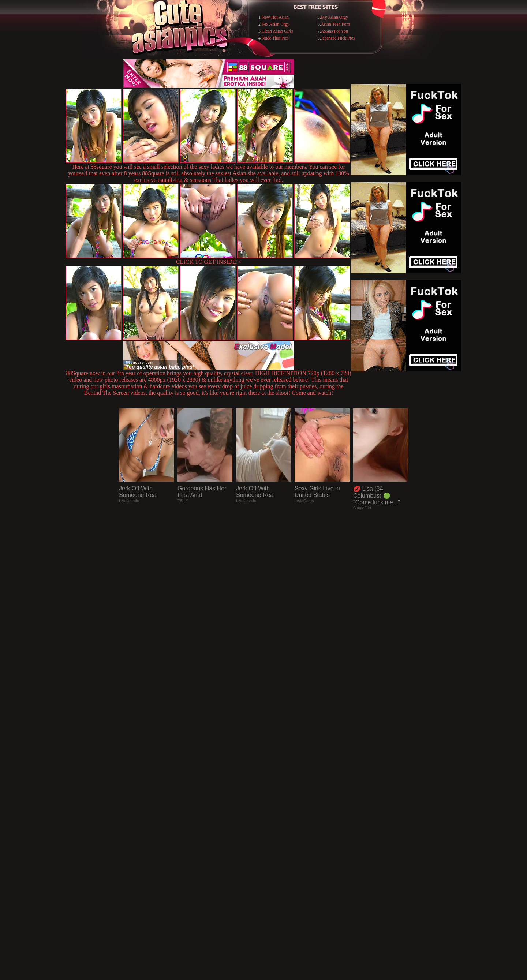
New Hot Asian (275, 17)
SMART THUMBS (276, 830)
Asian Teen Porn (336, 24)
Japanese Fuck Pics (338, 38)
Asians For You (334, 31)
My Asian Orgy (334, 17)
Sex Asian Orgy (276, 24)
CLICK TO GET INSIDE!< (209, 262)
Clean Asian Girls (277, 31)
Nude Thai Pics (275, 38)
